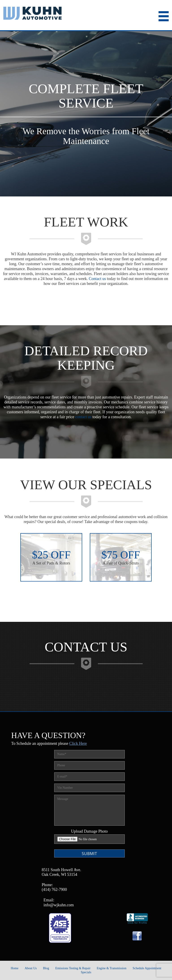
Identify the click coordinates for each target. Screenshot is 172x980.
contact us (83, 417)
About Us (31, 968)
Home (15, 968)
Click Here (78, 743)
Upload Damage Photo (89, 831)
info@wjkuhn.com (59, 905)
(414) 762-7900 (54, 890)
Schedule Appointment (147, 968)
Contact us (97, 279)
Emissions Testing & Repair (73, 968)
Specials (86, 972)
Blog (46, 968)
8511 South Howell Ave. (61, 870)
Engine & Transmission (112, 968)
